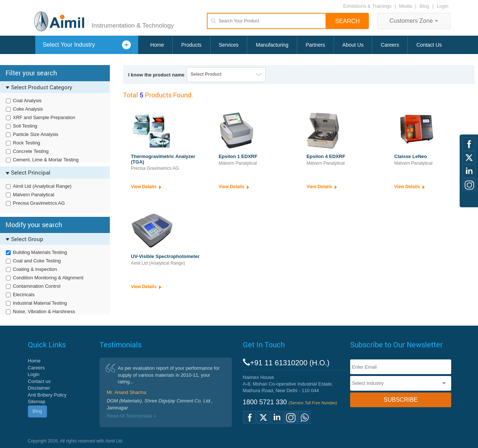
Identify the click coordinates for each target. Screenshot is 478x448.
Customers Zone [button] (414, 21)
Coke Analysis (28, 109)
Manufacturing (272, 45)
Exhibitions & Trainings (367, 6)
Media (406, 6)
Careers (390, 45)
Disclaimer (39, 388)
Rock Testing (26, 143)
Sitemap (37, 402)
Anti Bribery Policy (47, 395)
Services (229, 45)
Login (443, 6)
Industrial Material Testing (40, 303)
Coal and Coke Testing (37, 261)
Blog (424, 6)
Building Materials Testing (40, 252)
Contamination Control (37, 286)
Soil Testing (25, 126)
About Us (353, 45)
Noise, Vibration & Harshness (44, 311)
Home (157, 45)
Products (191, 45)
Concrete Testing (31, 151)
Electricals (24, 295)
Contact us (39, 381)
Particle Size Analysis (36, 134)
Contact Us (429, 45)
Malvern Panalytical (34, 195)
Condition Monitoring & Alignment (48, 278)
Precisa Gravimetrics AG (39, 203)
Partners (315, 45)
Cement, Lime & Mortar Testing (46, 160)
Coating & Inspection (35, 269)
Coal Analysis (27, 101)
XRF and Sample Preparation (44, 117)
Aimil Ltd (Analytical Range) (42, 186)
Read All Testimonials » (132, 416)
